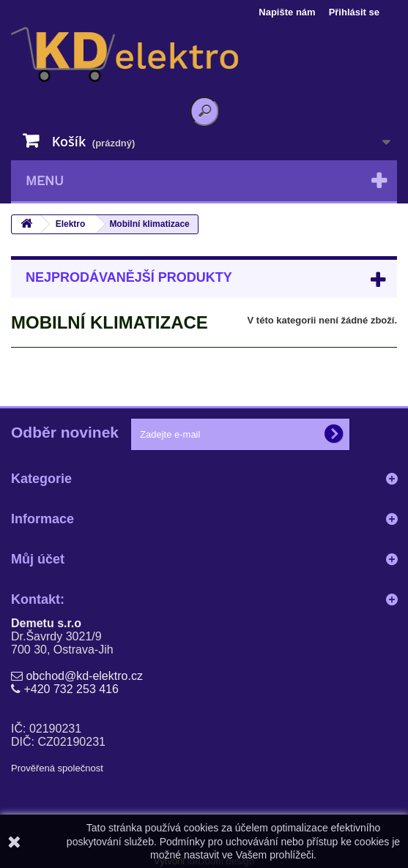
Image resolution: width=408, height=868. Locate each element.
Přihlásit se (354, 12)
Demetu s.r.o (46, 623)
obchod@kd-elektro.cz (84, 676)
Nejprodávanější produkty (129, 277)
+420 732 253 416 (71, 689)
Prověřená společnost (57, 768)
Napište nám (287, 12)
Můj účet (38, 559)
